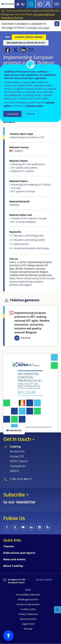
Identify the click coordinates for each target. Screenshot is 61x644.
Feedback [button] (58, 610)
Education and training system (29, 240)
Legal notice (28, 624)
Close (57, 24)
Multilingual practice (28, 599)
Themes (9, 546)
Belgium (19, 151)
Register (48, 4)
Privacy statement (28, 614)
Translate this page (37, 28)
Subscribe (14, 495)
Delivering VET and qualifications (28, 164)
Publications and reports (19, 553)
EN (17, 338)
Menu (57, 4)
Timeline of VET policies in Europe (29, 218)
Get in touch (17, 439)
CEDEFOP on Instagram (39, 527)
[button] (8, 50)
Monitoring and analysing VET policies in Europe (31, 186)
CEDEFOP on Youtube (23, 527)
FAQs (28, 590)
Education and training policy (29, 236)
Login (40, 4)
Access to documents (28, 604)
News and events (14, 559)
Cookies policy (28, 609)
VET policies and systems (24, 168)
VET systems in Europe (23, 191)
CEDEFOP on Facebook (7, 527)
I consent (12, 114)
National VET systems (23, 171)
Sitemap (28, 629)
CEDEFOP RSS (47, 527)
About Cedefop (13, 566)
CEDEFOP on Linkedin (31, 527)
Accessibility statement (28, 595)
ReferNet (14, 205)
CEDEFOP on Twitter (15, 527)
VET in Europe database (24, 222)
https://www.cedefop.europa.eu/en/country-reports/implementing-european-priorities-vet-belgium (32, 282)
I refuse (30, 114)
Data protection (28, 619)
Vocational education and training (31, 248)
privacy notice (35, 106)
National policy (21, 244)
